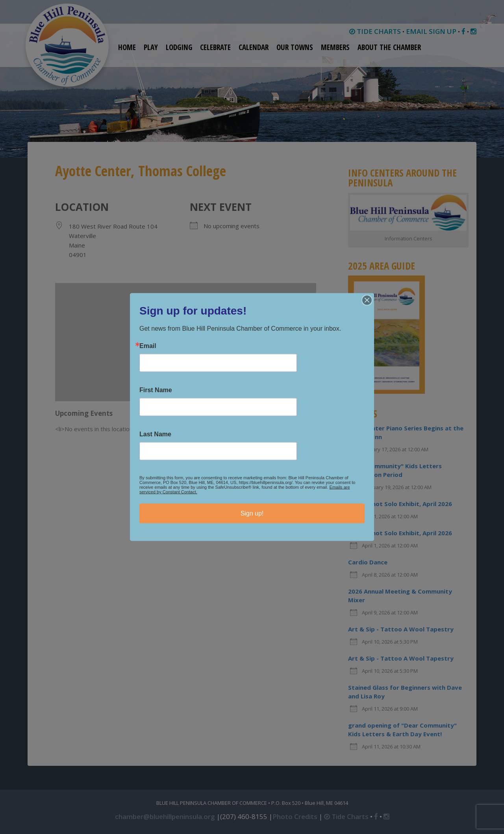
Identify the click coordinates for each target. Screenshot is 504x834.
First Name (156, 390)
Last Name (155, 434)
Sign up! (252, 513)
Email (148, 346)
